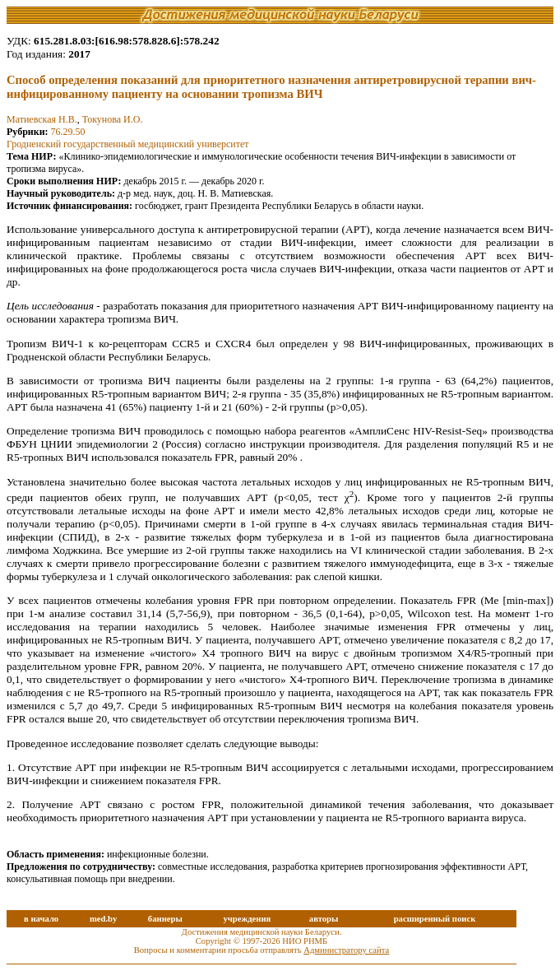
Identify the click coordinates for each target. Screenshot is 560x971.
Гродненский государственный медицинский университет (128, 144)
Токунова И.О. (113, 119)
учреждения (247, 919)
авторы (324, 919)
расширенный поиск (435, 919)
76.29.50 (68, 132)
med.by (103, 919)
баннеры (165, 919)
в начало (41, 919)
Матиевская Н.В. (42, 119)
